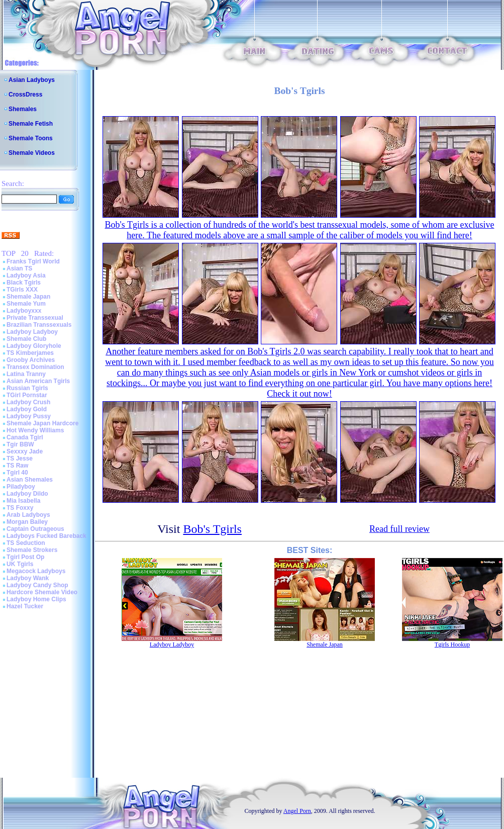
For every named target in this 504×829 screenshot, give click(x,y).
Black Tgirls (24, 283)
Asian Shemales (30, 480)
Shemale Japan (28, 297)
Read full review (399, 529)
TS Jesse (20, 458)
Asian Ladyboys (32, 80)
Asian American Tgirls (38, 381)
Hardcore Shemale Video (42, 592)
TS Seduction (26, 543)
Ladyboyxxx (24, 311)
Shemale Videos (32, 153)
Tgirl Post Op (25, 557)
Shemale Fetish (31, 124)
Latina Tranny (26, 374)
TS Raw (17, 466)
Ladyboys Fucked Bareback (46, 536)
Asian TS (19, 268)
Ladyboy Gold (27, 409)
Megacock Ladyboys (36, 571)
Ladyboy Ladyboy (32, 332)
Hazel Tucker (25, 606)
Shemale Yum (26, 304)
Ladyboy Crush (28, 402)
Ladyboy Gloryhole (34, 346)
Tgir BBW (20, 444)
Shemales (23, 109)
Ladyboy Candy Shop (37, 585)
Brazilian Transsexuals (39, 325)
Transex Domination (35, 367)
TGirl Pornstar (27, 395)
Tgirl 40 (17, 473)
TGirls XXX (22, 290)
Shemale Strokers (32, 550)
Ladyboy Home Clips (36, 599)
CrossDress (25, 95)
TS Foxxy (20, 508)
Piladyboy (21, 487)
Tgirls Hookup (452, 644)
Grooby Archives (31, 360)
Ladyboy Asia (26, 275)
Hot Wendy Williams (35, 430)
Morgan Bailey (27, 522)
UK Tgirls (20, 564)
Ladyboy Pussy (29, 416)
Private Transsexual (35, 318)
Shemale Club (26, 339)
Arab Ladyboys (28, 515)
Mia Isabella (23, 501)
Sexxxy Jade (25, 451)
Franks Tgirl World (33, 261)
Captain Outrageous (35, 529)
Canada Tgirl (25, 437)
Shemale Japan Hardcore (42, 423)
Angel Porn (297, 811)
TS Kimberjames (30, 353)
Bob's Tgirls (212, 529)
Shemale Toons (31, 138)
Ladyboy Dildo (27, 494)
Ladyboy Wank (28, 578)
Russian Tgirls (27, 388)
